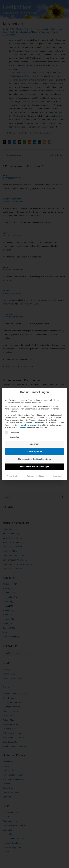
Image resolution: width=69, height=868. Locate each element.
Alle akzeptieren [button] (34, 452)
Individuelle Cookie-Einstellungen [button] (34, 467)
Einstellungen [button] (21, 427)
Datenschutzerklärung (34, 425)
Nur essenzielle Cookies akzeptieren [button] (35, 459)
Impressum (58, 476)
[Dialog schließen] (64, 390)
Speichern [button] (34, 444)
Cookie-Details (12, 476)
